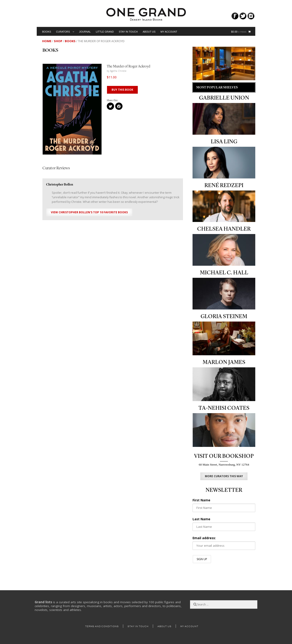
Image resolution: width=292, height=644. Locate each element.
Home (47, 41)
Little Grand (105, 32)
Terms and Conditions (102, 626)
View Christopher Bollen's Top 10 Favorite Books (89, 212)
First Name (201, 500)
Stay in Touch (128, 32)
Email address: (204, 538)
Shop (58, 41)
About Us (149, 32)
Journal (85, 32)
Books (47, 32)
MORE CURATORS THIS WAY (224, 476)
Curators (63, 32)
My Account (169, 32)
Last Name (201, 519)
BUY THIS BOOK (122, 90)
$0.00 (239, 32)
